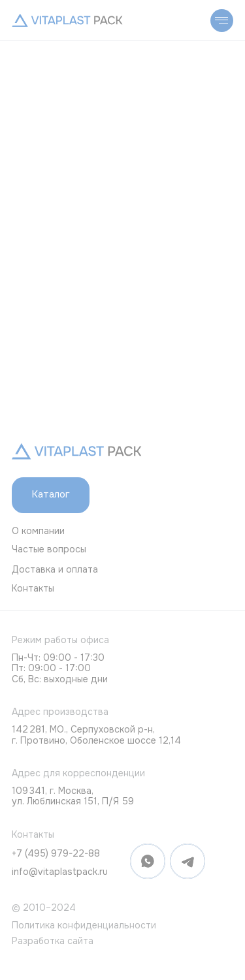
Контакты (33, 588)
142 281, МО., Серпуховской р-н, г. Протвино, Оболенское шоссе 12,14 (96, 735)
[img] (67, 21)
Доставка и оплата (55, 569)
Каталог (51, 494)
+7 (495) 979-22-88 (56, 853)
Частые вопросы (49, 549)
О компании (38, 531)
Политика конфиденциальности (84, 925)
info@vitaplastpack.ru (60, 872)
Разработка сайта (53, 941)
